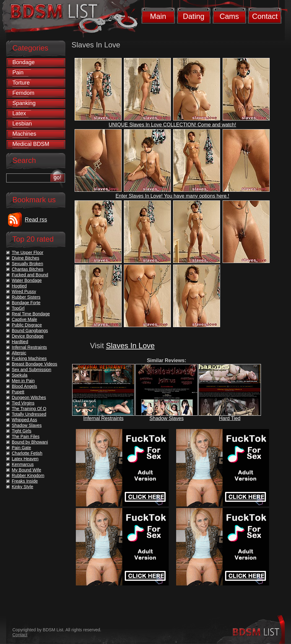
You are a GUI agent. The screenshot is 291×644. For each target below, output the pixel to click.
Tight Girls (22, 431)
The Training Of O (29, 409)
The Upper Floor (28, 252)
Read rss (36, 220)
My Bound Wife (26, 470)
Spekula (20, 375)
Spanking (24, 103)
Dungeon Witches (29, 397)
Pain (18, 72)
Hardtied (20, 342)
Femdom (23, 93)
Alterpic (19, 353)
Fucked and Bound (30, 275)
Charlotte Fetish (27, 453)
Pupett (18, 392)
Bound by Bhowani (30, 442)
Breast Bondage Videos (35, 364)
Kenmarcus (23, 464)
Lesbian (22, 124)
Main (158, 16)
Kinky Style (22, 487)
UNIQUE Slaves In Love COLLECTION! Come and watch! (172, 125)
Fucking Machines (29, 358)
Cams (229, 16)
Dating (194, 16)
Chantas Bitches (28, 269)
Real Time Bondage (31, 314)
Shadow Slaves (167, 418)
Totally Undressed (29, 414)
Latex (19, 113)
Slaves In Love (130, 346)
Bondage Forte (26, 303)
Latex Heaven (25, 459)
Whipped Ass (24, 420)
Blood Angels (24, 386)
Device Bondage (28, 336)
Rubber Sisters (26, 297)
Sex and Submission (32, 370)
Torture (21, 83)
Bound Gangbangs (30, 331)
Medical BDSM (31, 144)
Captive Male (24, 319)
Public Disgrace (27, 325)
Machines (24, 134)
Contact (265, 16)
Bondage (24, 62)
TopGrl (18, 308)
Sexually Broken (27, 264)
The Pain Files (26, 436)
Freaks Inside (25, 481)
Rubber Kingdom (28, 475)
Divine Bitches (26, 258)
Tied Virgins (23, 403)
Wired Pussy (24, 291)
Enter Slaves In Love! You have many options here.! (172, 196)
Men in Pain (23, 381)
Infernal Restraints (103, 418)
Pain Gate (21, 448)
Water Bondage (27, 280)
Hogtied (19, 286)
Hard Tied (230, 418)
